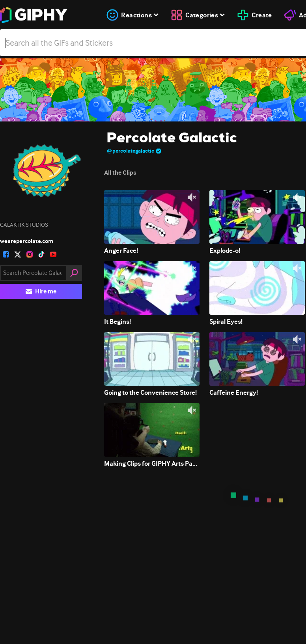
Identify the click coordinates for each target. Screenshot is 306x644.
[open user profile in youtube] (53, 254)
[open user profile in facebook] (6, 254)
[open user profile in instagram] (30, 254)
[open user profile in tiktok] (41, 254)
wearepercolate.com (27, 241)
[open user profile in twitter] (18, 254)
